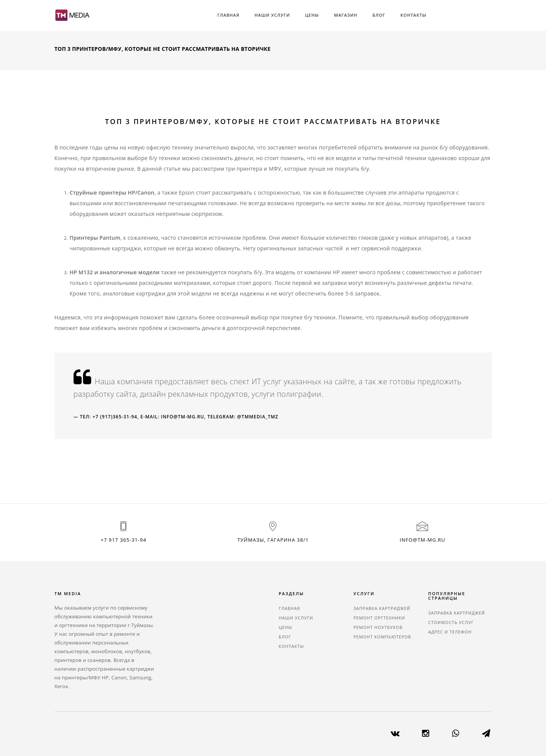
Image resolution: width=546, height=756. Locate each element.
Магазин (346, 15)
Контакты (413, 15)
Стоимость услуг (451, 622)
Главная (228, 15)
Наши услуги (272, 15)
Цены (312, 15)
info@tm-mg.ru (183, 417)
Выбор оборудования (417, 50)
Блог (379, 15)
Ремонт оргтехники (379, 618)
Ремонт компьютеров (382, 637)
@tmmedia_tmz (258, 417)
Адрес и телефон (450, 632)
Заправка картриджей (382, 608)
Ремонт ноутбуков (378, 627)
